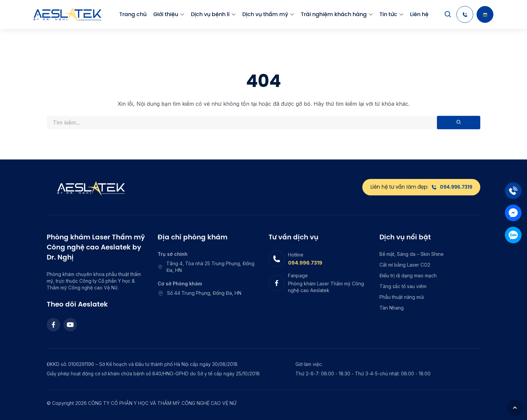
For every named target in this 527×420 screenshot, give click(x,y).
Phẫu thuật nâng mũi (402, 297)
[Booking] (485, 14)
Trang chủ (133, 14)
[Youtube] (70, 325)
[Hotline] (465, 14)
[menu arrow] (182, 14)
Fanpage (298, 275)
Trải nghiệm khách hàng (334, 14)
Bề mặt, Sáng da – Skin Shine (412, 254)
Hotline (296, 255)
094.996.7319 (305, 263)
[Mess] (513, 213)
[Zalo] (513, 235)
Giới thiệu (166, 14)
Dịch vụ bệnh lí (210, 14)
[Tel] (513, 191)
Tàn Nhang (392, 308)
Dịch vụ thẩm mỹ (265, 14)
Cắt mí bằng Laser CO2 (405, 265)
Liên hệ (419, 14)
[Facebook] (53, 325)
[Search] (448, 14)
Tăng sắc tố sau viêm (403, 286)
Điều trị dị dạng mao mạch (408, 275)
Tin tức (388, 14)
